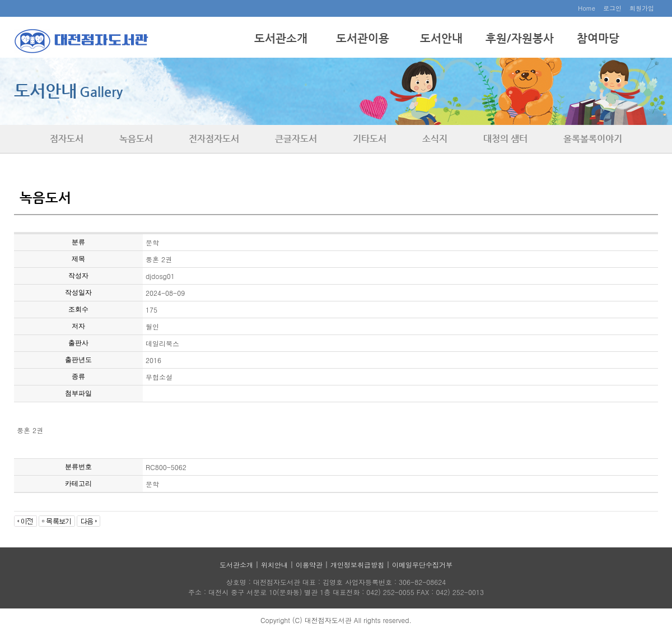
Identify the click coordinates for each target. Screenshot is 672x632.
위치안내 (274, 564)
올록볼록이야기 (593, 139)
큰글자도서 (296, 139)
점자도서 (67, 139)
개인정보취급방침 (357, 564)
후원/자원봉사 (520, 38)
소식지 (435, 139)
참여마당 (598, 38)
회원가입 (642, 8)
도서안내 (441, 38)
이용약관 (309, 564)
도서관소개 (281, 38)
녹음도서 (136, 139)
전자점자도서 (214, 139)
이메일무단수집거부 (422, 564)
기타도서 (370, 139)
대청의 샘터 (505, 139)
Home (587, 8)
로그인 (612, 8)
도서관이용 (363, 38)
